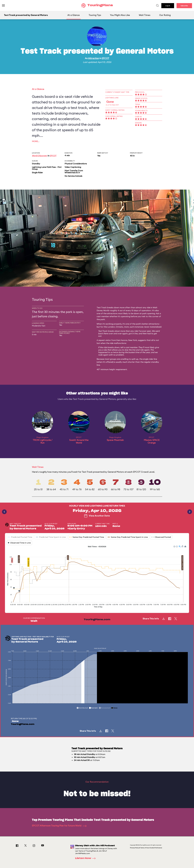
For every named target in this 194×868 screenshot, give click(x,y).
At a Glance (74, 15)
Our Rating (165, 15)
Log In (168, 6)
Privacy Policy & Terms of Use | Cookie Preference (146, 848)
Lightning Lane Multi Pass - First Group (47, 168)
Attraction (94, 58)
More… (36, 141)
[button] (174, 546)
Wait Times (145, 15)
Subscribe (184, 6)
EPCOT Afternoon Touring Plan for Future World (59, 826)
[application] (97, 577)
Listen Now (86, 858)
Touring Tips (95, 15)
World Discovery (40, 156)
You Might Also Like (120, 15)
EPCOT (105, 58)
